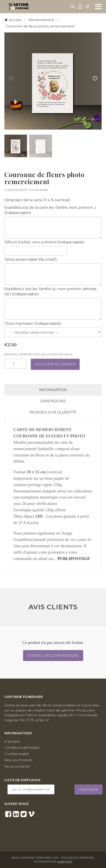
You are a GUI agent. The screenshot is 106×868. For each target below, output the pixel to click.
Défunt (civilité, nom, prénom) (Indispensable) (44, 242)
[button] (95, 78)
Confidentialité (17, 754)
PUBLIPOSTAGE (74, 559)
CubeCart (65, 862)
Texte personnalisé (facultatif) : (31, 259)
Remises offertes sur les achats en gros (38, 354)
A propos (12, 741)
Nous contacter (17, 766)
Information (53, 390)
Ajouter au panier (55, 364)
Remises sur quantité (53, 412)
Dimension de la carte (23, 200)
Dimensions (53, 401)
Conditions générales (22, 748)
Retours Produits (18, 760)
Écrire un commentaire (53, 655)
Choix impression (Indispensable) (33, 323)
